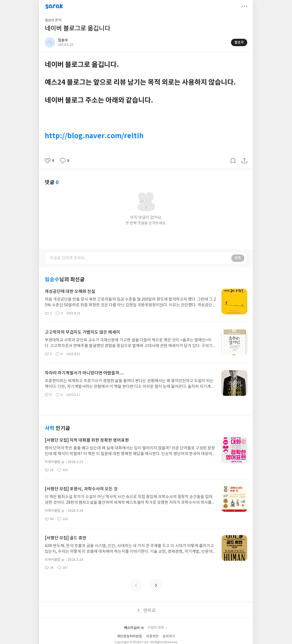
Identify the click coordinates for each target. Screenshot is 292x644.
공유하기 (244, 161)
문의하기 (169, 636)
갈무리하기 (233, 161)
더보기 (244, 6)
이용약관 (152, 636)
